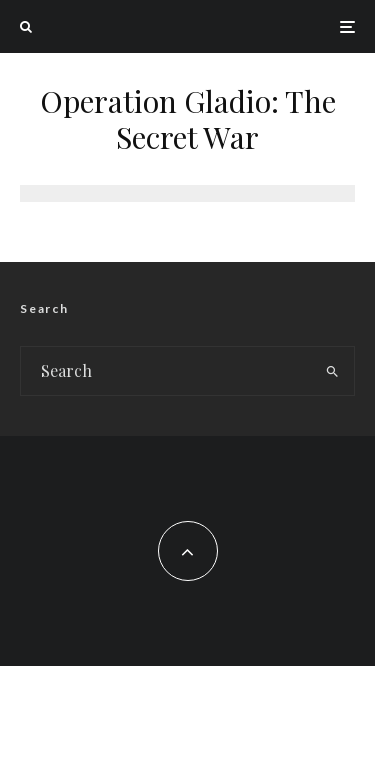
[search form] (166, 371)
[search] (332, 371)
